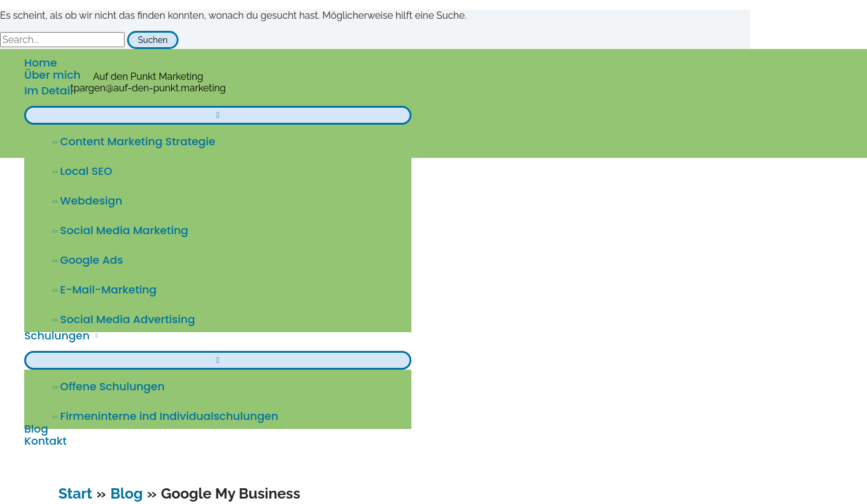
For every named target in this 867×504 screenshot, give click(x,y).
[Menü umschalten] (218, 115)
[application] (77, 90)
